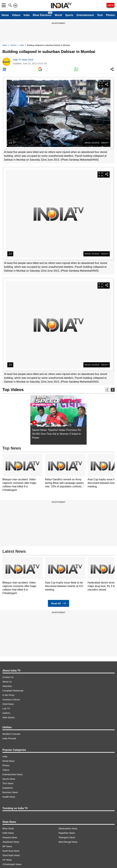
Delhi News (8, 833)
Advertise (7, 686)
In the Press (8, 695)
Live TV (6, 709)
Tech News (8, 783)
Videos (16, 15)
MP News (7, 846)
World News (8, 761)
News (5, 45)
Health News (9, 797)
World (58, 15)
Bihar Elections (42, 15)
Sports (69, 15)
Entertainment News (13, 774)
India (27, 15)
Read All (59, 603)
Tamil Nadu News (11, 855)
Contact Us (8, 677)
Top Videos (13, 390)
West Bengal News (68, 842)
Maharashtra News (68, 828)
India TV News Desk (23, 60)
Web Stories (9, 717)
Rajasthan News (67, 833)
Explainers (8, 788)
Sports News (9, 779)
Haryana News (10, 837)
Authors (6, 713)
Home (5, 15)
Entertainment (85, 15)
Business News (10, 792)
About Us (7, 682)
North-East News (11, 851)
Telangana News (67, 837)
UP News (7, 860)
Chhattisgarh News (12, 864)
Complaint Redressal (13, 691)
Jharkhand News (11, 842)
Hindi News (8, 704)
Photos (110, 15)
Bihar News (8, 828)
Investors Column (11, 700)
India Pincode (9, 738)
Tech (100, 15)
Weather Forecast (11, 734)
